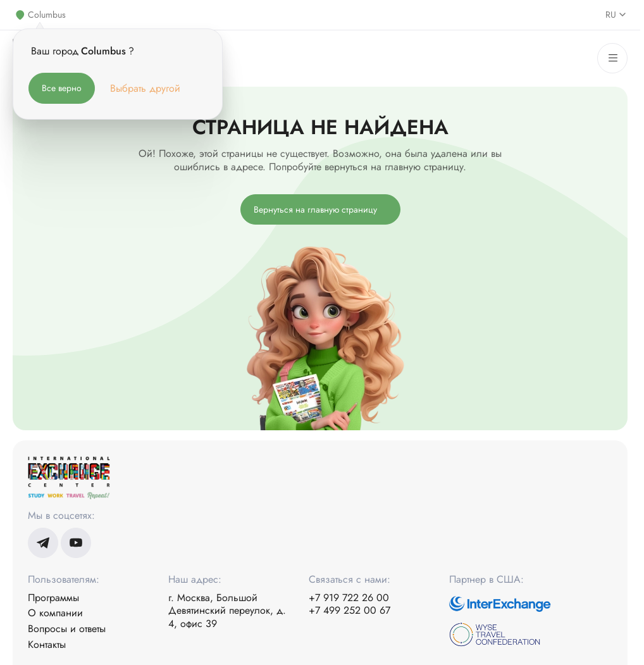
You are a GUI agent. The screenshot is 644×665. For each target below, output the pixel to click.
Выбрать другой (145, 88)
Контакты (47, 645)
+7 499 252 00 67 (350, 611)
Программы (53, 598)
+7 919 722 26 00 (349, 598)
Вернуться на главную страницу (315, 209)
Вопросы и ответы (67, 629)
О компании (55, 613)
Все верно (62, 88)
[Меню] (612, 58)
